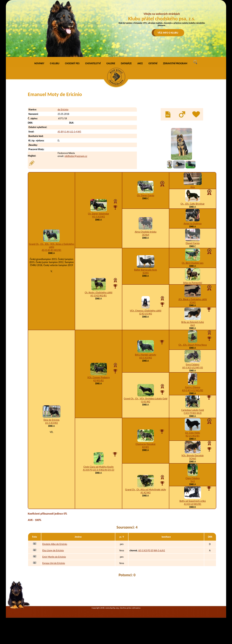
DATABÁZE (126, 63)
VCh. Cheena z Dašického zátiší (146, 311)
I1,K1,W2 (146, 402)
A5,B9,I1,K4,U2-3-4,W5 (69, 132)
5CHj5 (146, 273)
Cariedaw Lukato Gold (193, 410)
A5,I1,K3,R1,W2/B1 (52, 250)
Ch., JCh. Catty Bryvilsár (193, 204)
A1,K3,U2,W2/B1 (193, 504)
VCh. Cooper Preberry (99, 377)
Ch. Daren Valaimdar (99, 214)
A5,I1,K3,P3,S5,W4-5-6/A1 (152, 550)
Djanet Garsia (193, 243)
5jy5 (193, 481)
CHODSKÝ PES (72, 63)
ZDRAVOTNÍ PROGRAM (175, 63)
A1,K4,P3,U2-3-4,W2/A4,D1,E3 (99, 470)
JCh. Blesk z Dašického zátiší (193, 299)
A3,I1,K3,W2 (146, 358)
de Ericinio (63, 109)
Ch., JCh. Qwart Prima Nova (193, 345)
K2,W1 (146, 447)
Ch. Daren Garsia (146, 195)
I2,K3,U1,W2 (146, 314)
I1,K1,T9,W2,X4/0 (193, 413)
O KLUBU (55, 63)
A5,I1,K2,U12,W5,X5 (193, 368)
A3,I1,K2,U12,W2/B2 (193, 390)
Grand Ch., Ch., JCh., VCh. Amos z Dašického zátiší (51, 246)
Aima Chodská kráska (146, 232)
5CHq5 (193, 459)
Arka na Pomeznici (193, 283)
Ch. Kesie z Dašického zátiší (99, 293)
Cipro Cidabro (193, 478)
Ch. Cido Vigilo (193, 433)
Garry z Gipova (193, 387)
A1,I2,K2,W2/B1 (99, 296)
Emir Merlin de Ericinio (54, 557)
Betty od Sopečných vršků (193, 501)
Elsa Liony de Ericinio (53, 550)
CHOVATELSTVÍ (93, 63)
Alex (193, 187)
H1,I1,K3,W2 (99, 217)
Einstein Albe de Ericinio (55, 544)
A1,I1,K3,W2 (52, 423)
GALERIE (111, 63)
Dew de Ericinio (52, 420)
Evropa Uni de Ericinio (54, 563)
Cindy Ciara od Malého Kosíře (99, 467)
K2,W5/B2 (99, 380)
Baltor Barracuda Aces (146, 270)
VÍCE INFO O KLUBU (168, 33)
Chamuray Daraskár (146, 444)
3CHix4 (146, 235)
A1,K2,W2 (146, 493)
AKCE (140, 63)
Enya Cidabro (193, 365)
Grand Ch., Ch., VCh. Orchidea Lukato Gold (146, 399)
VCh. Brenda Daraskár (193, 455)
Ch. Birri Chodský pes (193, 263)
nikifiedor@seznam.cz (76, 156)
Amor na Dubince (193, 223)
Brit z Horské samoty (146, 355)
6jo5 (193, 325)
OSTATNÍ (153, 63)
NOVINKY (39, 63)
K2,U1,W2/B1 (193, 436)
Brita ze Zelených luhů (193, 322)
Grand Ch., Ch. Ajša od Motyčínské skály (146, 490)
